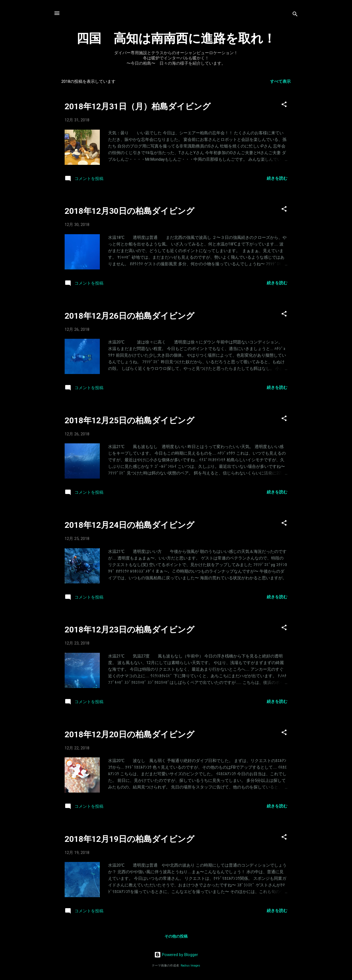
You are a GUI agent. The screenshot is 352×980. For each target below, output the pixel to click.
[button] (284, 105)
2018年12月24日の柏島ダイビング (130, 525)
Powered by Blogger (176, 955)
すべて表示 (280, 81)
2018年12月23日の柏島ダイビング (130, 630)
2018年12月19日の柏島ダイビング (130, 839)
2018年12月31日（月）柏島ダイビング (138, 106)
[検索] (295, 15)
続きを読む (277, 178)
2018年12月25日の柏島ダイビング (130, 420)
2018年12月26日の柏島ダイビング (130, 316)
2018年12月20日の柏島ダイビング (130, 734)
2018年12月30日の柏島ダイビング (130, 211)
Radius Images (190, 966)
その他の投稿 (176, 936)
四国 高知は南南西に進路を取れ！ (176, 38)
